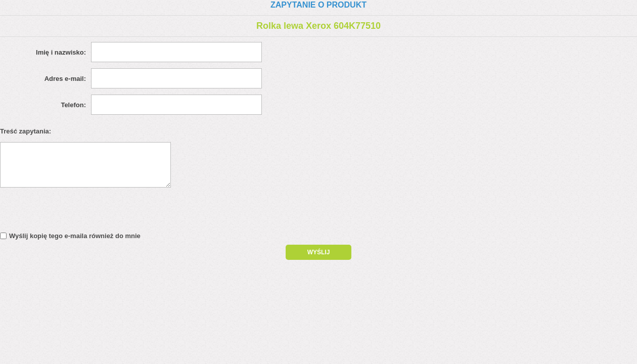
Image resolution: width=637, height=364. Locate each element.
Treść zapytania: (26, 131)
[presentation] (87, 212)
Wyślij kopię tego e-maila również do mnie (75, 236)
